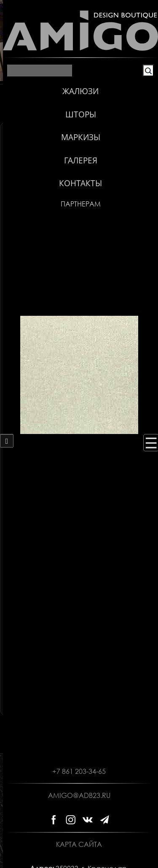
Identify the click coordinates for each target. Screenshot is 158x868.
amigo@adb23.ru (79, 795)
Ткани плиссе (82, 190)
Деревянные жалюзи (82, 150)
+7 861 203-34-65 (79, 771)
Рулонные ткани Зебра (82, 176)
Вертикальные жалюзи (79, 127)
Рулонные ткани (82, 163)
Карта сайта (79, 844)
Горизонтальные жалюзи (82, 137)
